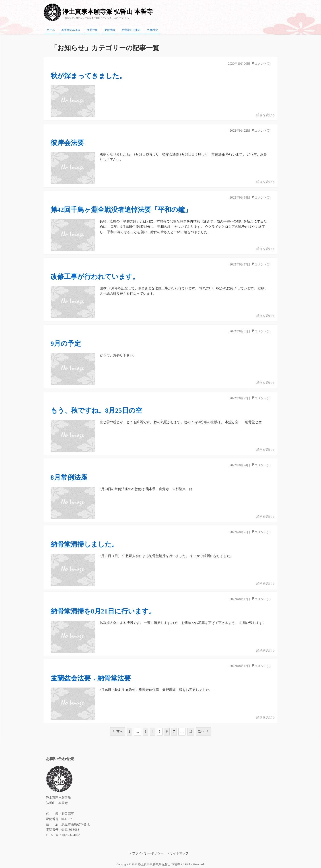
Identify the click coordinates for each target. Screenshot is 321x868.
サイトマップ (179, 853)
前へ (119, 731)
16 (191, 731)
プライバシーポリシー (148, 853)
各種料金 (152, 30)
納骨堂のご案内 (131, 30)
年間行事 (92, 30)
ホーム (51, 30)
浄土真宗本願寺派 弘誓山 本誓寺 (108, 12)
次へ (202, 731)
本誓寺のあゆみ (71, 30)
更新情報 (110, 30)
